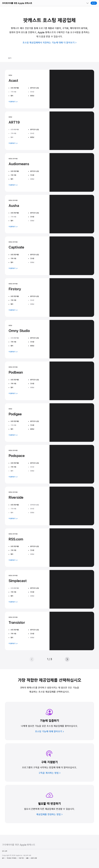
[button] (0, 0)
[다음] (67, 659)
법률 (27, 858)
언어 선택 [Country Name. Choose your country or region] (5, 851)
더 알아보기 (13, 102)
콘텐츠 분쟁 (34, 858)
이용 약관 (21, 858)
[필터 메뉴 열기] (20, 58)
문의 (3, 858)
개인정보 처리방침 (12, 858)
